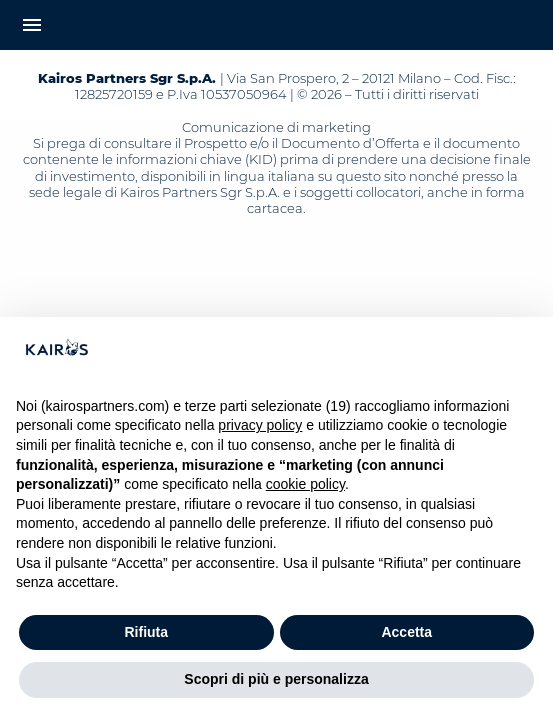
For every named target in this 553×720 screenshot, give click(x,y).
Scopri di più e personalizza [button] (276, 679)
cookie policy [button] (305, 484)
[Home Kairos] (276, 25)
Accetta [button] (406, 632)
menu (32, 25)
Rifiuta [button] (146, 632)
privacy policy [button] (260, 425)
